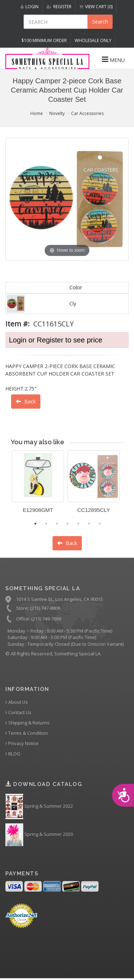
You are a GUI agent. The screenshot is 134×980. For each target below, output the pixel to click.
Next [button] (129, 486)
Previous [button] (6, 486)
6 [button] (89, 524)
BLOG (13, 754)
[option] (38, 484)
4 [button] (68, 524)
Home (37, 113)
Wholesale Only (93, 40)
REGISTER (59, 7)
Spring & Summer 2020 (39, 835)
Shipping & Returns (28, 723)
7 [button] (100, 524)
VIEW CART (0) (96, 7)
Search (100, 22)
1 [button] (35, 524)
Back (26, 401)
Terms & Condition (27, 733)
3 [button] (57, 524)
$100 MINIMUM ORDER (44, 40)
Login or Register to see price (56, 340)
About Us (17, 702)
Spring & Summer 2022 (39, 806)
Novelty (57, 113)
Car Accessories (87, 113)
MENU (113, 59)
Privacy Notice (22, 743)
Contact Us (18, 712)
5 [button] (78, 524)
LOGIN (29, 7)
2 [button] (46, 524)
